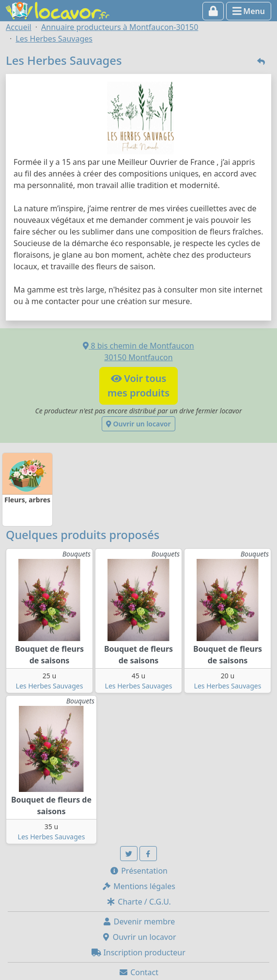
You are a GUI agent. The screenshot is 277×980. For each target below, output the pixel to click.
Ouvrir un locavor (138, 424)
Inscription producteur (138, 952)
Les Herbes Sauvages (50, 686)
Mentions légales (138, 886)
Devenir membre (139, 921)
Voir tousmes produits (138, 386)
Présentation (138, 871)
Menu (249, 11)
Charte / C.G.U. (138, 902)
